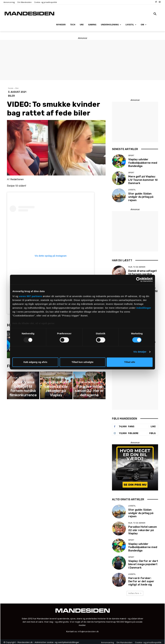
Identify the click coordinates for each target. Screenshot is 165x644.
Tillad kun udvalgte (82, 362)
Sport (131, 156)
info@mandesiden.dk (88, 630)
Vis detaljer (140, 352)
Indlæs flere (135, 592)
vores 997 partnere (30, 296)
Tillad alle (130, 362)
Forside (11, 88)
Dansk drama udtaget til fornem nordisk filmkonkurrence (23, 390)
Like (153, 425)
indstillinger (144, 308)
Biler (17, 88)
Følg (153, 432)
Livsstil (132, 190)
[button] (155, 14)
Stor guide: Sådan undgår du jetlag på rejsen (140, 197)
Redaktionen (17, 180)
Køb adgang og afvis (35, 362)
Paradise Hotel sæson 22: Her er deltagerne (89, 391)
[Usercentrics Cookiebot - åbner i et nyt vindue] (138, 280)
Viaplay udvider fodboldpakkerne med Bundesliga (141, 163)
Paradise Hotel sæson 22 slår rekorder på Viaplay (56, 390)
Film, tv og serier (23, 383)
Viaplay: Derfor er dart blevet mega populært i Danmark (142, 563)
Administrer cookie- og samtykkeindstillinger (57, 641)
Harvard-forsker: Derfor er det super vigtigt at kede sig (143, 580)
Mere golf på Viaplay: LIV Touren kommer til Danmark (143, 180)
